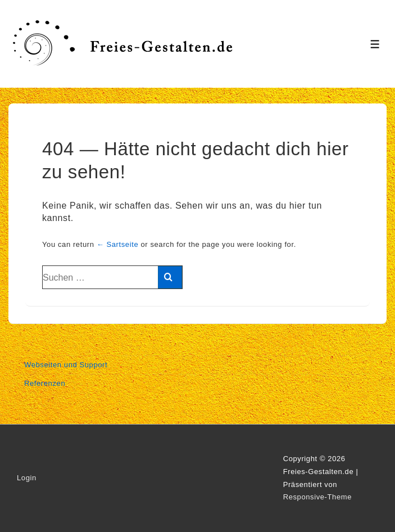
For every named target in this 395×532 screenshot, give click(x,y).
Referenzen (45, 383)
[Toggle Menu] (375, 44)
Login (27, 478)
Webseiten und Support (66, 365)
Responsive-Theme (317, 497)
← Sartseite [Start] (118, 244)
